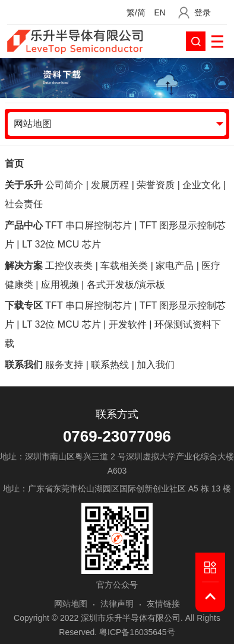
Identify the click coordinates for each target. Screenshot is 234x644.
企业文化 (201, 185)
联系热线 (110, 365)
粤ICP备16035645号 (137, 632)
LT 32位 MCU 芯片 (61, 244)
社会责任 (24, 204)
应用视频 (60, 285)
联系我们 (24, 365)
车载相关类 (124, 266)
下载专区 (24, 305)
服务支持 (64, 365)
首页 (14, 164)
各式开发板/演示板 (126, 285)
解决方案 (24, 266)
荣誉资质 (156, 185)
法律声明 (117, 604)
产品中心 (24, 225)
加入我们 (156, 365)
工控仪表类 (69, 266)
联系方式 (117, 414)
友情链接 (163, 604)
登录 (203, 13)
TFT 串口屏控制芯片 (88, 225)
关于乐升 (24, 185)
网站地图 (33, 124)
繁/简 (136, 13)
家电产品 (175, 266)
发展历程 (110, 185)
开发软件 (128, 324)
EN (160, 13)
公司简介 (64, 185)
